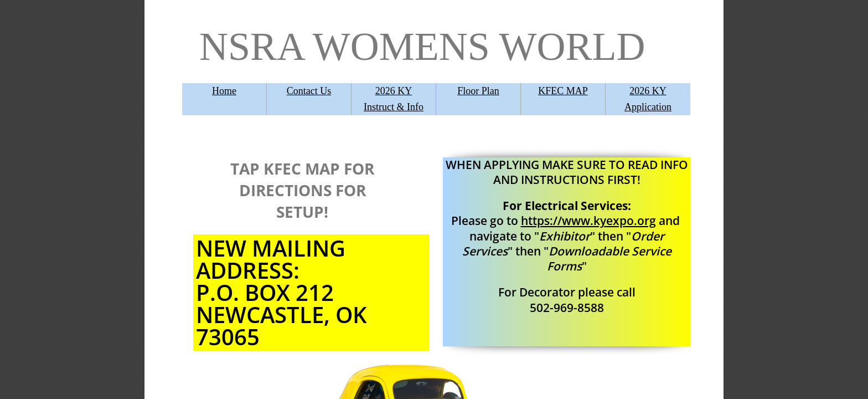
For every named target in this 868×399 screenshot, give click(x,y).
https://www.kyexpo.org (588, 221)
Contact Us (309, 91)
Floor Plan (478, 91)
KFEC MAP (563, 91)
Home (224, 91)
